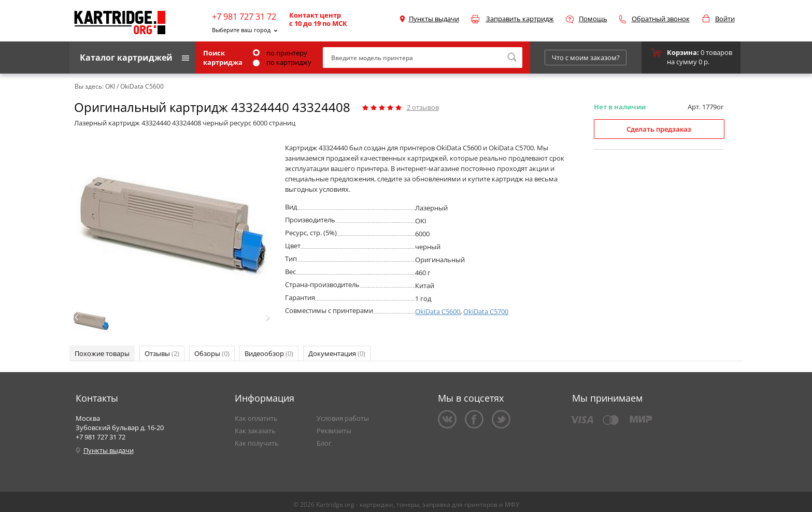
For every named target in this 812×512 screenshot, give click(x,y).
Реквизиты (334, 431)
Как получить (257, 443)
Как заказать (255, 431)
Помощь (593, 19)
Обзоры (212, 353)
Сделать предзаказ (659, 129)
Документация (337, 353)
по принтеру (280, 53)
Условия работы (343, 418)
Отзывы (162, 353)
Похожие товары (102, 353)
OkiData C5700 (486, 311)
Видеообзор (269, 353)
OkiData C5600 (438, 311)
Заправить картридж (520, 19)
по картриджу (282, 62)
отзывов (423, 107)
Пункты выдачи (434, 19)
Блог (324, 443)
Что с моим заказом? (586, 58)
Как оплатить (256, 418)
